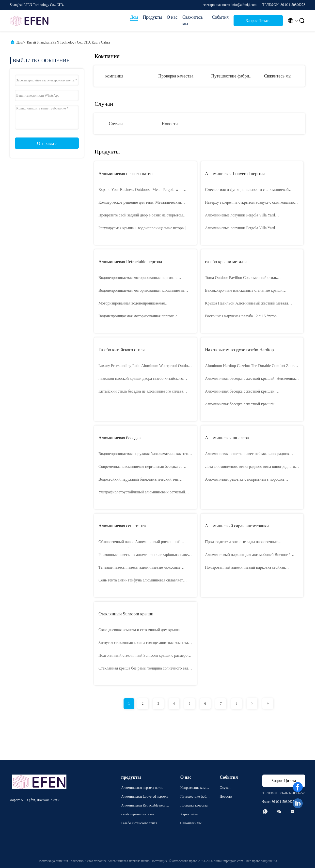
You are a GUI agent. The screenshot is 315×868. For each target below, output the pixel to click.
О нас (172, 17)
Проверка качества (176, 76)
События (220, 17)
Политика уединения (53, 861)
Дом (134, 17)
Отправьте (47, 143)
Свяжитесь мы (193, 20)
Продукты (152, 17)
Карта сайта (189, 814)
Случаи (116, 124)
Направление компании (195, 788)
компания (114, 76)
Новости (170, 124)
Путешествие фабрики (232, 76)
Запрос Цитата (258, 21)
